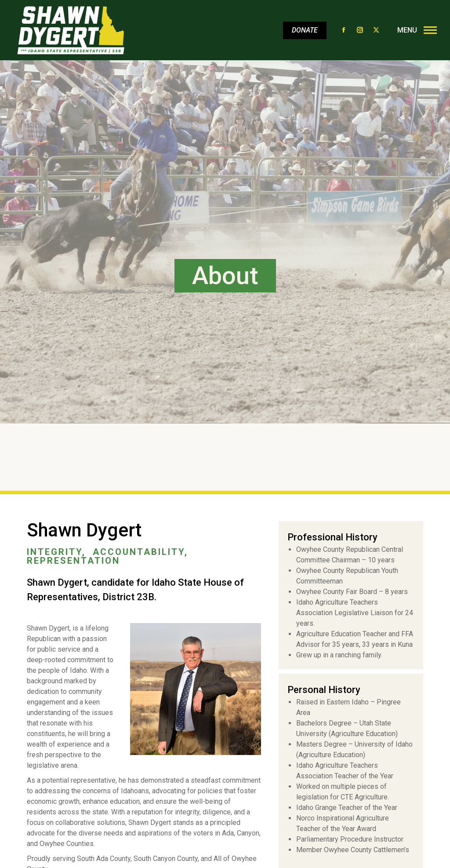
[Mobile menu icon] (415, 30)
